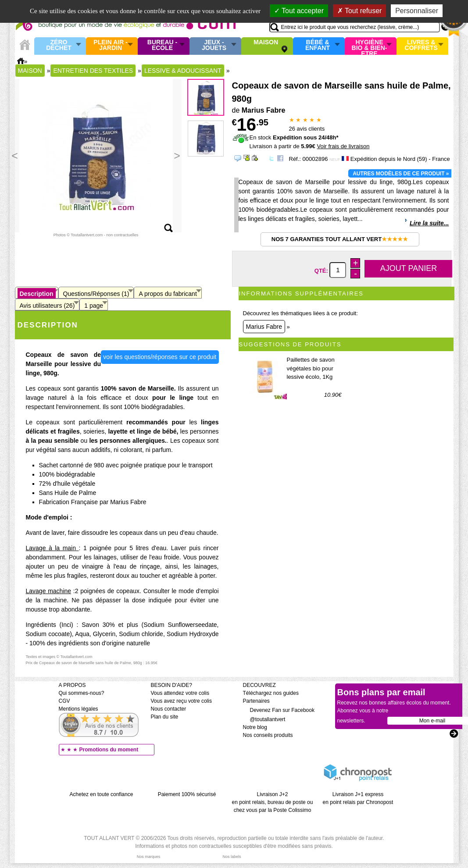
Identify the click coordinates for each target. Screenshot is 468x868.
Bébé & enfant (318, 45)
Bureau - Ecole (162, 45)
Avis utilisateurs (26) (47, 306)
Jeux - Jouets (214, 45)
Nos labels (232, 857)
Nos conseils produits (268, 735)
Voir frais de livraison (343, 146)
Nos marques (149, 857)
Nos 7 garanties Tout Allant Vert (340, 239)
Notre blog (255, 727)
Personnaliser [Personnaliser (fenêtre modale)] (417, 11)
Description (37, 294)
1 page (94, 306)
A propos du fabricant (168, 294)
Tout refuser (360, 11)
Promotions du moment (109, 750)
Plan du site (165, 717)
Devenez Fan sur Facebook (279, 710)
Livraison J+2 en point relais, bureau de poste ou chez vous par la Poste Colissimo (273, 802)
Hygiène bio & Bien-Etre (370, 46)
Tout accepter (299, 11)
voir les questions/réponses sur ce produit (160, 357)
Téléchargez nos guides (271, 693)
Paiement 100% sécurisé (187, 794)
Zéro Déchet (59, 45)
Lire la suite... (429, 223)
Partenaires (256, 701)
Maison (266, 43)
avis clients (307, 129)
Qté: (322, 270)
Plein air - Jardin (110, 45)
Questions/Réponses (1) (96, 294)
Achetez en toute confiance (102, 794)
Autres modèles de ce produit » (401, 174)
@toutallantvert (264, 719)
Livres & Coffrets (421, 45)
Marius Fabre (264, 327)
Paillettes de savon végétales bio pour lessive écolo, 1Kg (311, 368)
